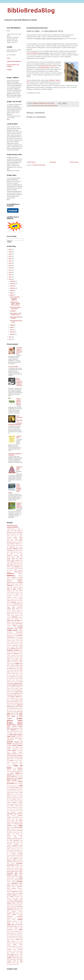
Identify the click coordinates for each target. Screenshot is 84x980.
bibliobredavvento (18, 572)
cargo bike (14, 601)
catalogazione (20, 607)
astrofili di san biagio (16, 554)
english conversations (12, 660)
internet (9, 755)
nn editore (17, 830)
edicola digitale (10, 657)
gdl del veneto (19, 685)
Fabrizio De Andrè (18, 672)
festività (12, 677)
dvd (22, 654)
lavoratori (21, 771)
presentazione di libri (13, 865)
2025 (10, 252)
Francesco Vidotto (11, 680)
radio (16, 878)
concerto (20, 625)
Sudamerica (10, 930)
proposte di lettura (12, 875)
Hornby (21, 731)
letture (21, 778)
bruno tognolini (19, 591)
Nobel (21, 830)
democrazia (9, 645)
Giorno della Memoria (17, 706)
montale (21, 822)
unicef (15, 949)
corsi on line (13, 639)
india (21, 747)
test (17, 936)
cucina (17, 640)
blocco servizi (10, 584)
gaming (17, 683)
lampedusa (9, 771)
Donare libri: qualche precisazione (15, 308)
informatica (9, 749)
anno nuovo (19, 547)
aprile (12, 327)
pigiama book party (11, 857)
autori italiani (17, 562)
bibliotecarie (9, 581)
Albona (16, 540)
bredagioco (9, 591)
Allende (19, 542)
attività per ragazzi (17, 559)
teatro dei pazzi (10, 931)
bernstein (21, 570)
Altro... (9, 119)
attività (21, 555)
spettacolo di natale (18, 921)
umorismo (20, 946)
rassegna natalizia (11, 882)
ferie (8, 675)
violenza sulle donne (17, 958)
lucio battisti (20, 797)
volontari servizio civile (17, 963)
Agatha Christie (18, 537)
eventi (21, 665)
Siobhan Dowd (19, 913)
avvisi (18, 564)
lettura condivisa (14, 778)
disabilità (13, 649)
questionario (13, 877)
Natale (20, 825)
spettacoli (55, 106)
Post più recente (31, 162)
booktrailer (10, 586)
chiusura (15, 617)
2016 (10, 272)
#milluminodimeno (11, 529)
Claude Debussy (14, 622)
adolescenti (9, 537)
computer (13, 624)
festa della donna (14, 675)
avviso (21, 564)
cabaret (34, 106)
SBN (21, 897)
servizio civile (20, 908)
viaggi (12, 954)
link (12, 794)
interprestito (14, 755)
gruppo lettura (15, 723)
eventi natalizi (16, 667)
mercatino (20, 815)
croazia (13, 640)
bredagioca (20, 589)
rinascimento (20, 888)
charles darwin (15, 614)
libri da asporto (15, 788)
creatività (9, 640)
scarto (17, 898)
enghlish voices (19, 658)
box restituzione (14, 587)
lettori (13, 777)
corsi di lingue (17, 637)
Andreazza (13, 545)
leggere (12, 773)
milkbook (13, 821)
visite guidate (12, 959)
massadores (20, 812)
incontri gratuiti (15, 744)
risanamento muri (12, 890)
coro (10, 635)
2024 (10, 254)
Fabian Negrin (16, 670)
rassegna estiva (19, 880)
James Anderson (19, 760)
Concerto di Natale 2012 (19, 468)
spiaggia (9, 923)
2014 (10, 277)
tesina (8, 936)
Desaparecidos (16, 645)
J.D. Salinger (17, 759)
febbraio (12, 332)
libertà (12, 786)
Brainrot (21, 587)
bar (8, 570)
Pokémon (9, 860)
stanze (16, 925)
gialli (16, 690)
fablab (12, 672)
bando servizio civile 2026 (17, 569)
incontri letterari (17, 745)
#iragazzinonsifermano (13, 527)
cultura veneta (10, 642)
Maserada (13, 812)
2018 (10, 268)
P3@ (19, 839)
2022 (10, 259)
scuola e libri (15, 903)
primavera (9, 868)
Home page (53, 162)
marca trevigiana (10, 804)
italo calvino (12, 759)
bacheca (21, 565)
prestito (13, 867)
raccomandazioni (10, 878)
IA (10, 733)
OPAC (15, 837)
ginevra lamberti (10, 693)
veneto (8, 954)
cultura (21, 640)
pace (21, 839)
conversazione (10, 632)
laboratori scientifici (11, 770)
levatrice (9, 786)
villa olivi (11, 956)
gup (19, 728)
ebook (21, 655)
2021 (10, 261)
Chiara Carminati (15, 615)
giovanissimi (20, 708)
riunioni (14, 892)
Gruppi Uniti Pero (14, 715)
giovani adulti (14, 708)
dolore (21, 650)
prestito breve (19, 867)
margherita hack (15, 807)
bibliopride (20, 574)
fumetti (21, 680)
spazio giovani (11, 920)
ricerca (8, 887)
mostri (12, 824)
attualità (17, 560)
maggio (12, 325)
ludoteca (14, 799)
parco (14, 842)
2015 (10, 275)
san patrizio (20, 895)
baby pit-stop (16, 565)
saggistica (14, 895)
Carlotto (8, 602)
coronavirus (19, 635)
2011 (10, 339)
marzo (12, 330)
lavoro (8, 773)
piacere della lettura (17, 855)
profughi (9, 870)
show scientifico (11, 911)
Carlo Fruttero (19, 601)
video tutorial (20, 954)
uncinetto (9, 949)
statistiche (20, 925)
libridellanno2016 (10, 792)
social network (11, 915)
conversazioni (19, 632)
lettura (8, 778)
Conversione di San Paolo (13, 634)
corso (17, 639)
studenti (21, 928)
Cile (19, 619)
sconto (8, 902)
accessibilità (20, 532)
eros (16, 662)
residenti (12, 885)
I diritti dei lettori (19, 437)
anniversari (12, 547)
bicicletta (20, 582)
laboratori (20, 768)
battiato (11, 570)
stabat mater (19, 923)
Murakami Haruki (18, 824)
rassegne (50, 106)
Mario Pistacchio (19, 809)
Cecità (21, 609)
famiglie (17, 673)
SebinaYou (20, 905)
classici (9, 622)
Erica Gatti (13, 662)
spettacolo (9, 921)
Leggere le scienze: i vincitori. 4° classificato (19, 505)
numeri (13, 834)
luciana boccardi (14, 797)
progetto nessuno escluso (16, 872)
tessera (11, 936)
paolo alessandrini (15, 840)
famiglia (13, 673)
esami (21, 662)
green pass (20, 711)
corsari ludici (10, 637)
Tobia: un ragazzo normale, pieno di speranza (19, 401)
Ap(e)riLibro (10, 549)
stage (13, 925)
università (20, 949)
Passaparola (9, 844)
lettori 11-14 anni (19, 777)
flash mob (16, 678)
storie (19, 926)
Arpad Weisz (13, 552)
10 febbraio (18, 529)
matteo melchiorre (18, 814)
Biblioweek (9, 582)
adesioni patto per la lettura (15, 536)
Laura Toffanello (15, 771)
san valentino (10, 897)
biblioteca (11, 575)
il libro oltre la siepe (15, 735)
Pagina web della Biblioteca (14, 61)
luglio (12, 293)
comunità (9, 625)
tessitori (15, 936)
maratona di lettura (17, 802)
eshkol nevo (9, 664)
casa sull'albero (19, 606)
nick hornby (12, 830)
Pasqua (21, 842)
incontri (10, 742)
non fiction (9, 832)
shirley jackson (16, 910)
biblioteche (20, 581)
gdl (14, 685)
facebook (9, 673)
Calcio (17, 594)
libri (21, 786)
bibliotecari (20, 579)
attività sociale (10, 560)
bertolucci (9, 572)
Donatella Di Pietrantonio (17, 652)
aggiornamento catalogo (12, 539)
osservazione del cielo (12, 839)
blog (17, 584)
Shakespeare (10, 910)
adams (8, 534)
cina (22, 619)
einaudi (15, 657)
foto (22, 678)
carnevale (13, 602)
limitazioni (17, 792)
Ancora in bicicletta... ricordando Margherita (15, 298)
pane (8, 840)
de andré (20, 644)
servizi (15, 908)
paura (21, 850)
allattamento (14, 542)
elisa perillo (20, 657)
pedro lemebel (10, 852)
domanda (9, 652)
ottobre (12, 286)
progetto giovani (14, 870)
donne (16, 654)
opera (21, 837)
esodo (14, 664)
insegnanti (20, 752)
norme (21, 832)
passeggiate (15, 845)
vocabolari (9, 961)
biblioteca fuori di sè (12, 579)
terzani (19, 935)
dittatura (17, 649)
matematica (10, 814)
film (17, 677)
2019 (10, 266)
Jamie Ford (9, 762)
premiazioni (19, 863)
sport (13, 923)
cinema (9, 620)
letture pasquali (14, 782)
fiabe (15, 677)
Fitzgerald (11, 678)
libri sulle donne (19, 791)
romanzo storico (15, 893)
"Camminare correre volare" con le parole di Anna (19, 351)
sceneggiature (10, 900)
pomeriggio (15, 862)
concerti (38, 106)
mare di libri (14, 806)
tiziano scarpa (16, 938)
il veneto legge (14, 738)
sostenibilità (20, 918)
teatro (21, 929)
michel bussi (15, 819)
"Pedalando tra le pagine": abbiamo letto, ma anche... (15, 304)
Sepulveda (20, 906)
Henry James (20, 730)
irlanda (8, 757)
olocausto (9, 837)
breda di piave (11, 589)
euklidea (17, 665)
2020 (10, 263)
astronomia (9, 555)
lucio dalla (9, 799)
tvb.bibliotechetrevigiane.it (12, 946)
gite (8, 710)
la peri (15, 768)
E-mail (8, 58)
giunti (13, 711)
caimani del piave (11, 594)
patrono (11, 847)
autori (12, 562)
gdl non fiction (11, 687)
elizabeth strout (10, 658)
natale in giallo (10, 827)
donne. (19, 654)
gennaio (12, 334)
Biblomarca (15, 582)
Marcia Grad (17, 804)
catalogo (9, 609)
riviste (17, 892)
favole (21, 673)
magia (16, 801)
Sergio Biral (10, 908)
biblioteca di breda (17, 577)
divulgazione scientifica (13, 650)
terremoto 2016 (13, 935)
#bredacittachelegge (12, 526)
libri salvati (13, 791)
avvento (15, 564)
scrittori (12, 902)
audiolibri (9, 562)
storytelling (16, 928)
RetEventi (16, 885)
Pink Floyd (10, 859)
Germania (12, 690)
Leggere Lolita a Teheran (17, 775)
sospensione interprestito (15, 916)
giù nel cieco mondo (14, 710)
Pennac (15, 852)
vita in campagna (19, 959)
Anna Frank (18, 545)
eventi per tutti (10, 670)
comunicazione (19, 624)
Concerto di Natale (13, 367)
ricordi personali (11, 888)
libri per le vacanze (17, 789)
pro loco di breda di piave (17, 868)
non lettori (14, 832)
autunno (11, 564)
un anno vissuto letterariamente (15, 948)
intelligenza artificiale (12, 754)
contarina (21, 631)
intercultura (20, 754)
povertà (13, 863)
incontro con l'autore (13, 747)
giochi (16, 693)
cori (8, 635)
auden (21, 560)
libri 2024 (9, 788)
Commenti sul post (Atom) (39, 165)
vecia (21, 953)
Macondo (12, 801)
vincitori (9, 958)
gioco (13, 698)
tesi (22, 935)
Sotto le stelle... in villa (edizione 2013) (16, 314)
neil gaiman (13, 829)
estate (17, 663)
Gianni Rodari (19, 692)
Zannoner (17, 964)
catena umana (15, 609)
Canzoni (9, 600)
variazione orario (15, 953)
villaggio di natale (19, 956)
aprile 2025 (18, 550)
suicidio (16, 930)
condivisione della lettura (15, 629)
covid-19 (20, 639)
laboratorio (20, 770)
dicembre (13, 281)
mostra (8, 824)
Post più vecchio (74, 162)
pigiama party (19, 857)
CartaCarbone (17, 604)
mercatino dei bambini (13, 817)
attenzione (16, 555)
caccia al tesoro (19, 592)
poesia (15, 858)
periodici (21, 853)
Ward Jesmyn (10, 964)
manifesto (9, 802)
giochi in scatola (15, 697)
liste (14, 794)
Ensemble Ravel (45, 68)
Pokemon (20, 859)
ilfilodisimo (20, 738)
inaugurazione (10, 740)
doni (13, 654)
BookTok (21, 584)
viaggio (15, 954)
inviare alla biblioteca (33, 53)
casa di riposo (13, 606)
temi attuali (17, 933)
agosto (12, 290)
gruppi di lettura (15, 713)
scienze (21, 900)
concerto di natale (11, 627)
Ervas (18, 662)
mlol (17, 820)
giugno (12, 295)
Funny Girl (13, 682)
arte (18, 552)
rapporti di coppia (11, 880)
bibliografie (10, 573)
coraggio (21, 634)
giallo (19, 690)
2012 (10, 337)
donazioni (9, 654)
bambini (17, 567)
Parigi (17, 842)
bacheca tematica (11, 567)
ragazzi (21, 878)
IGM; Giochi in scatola (16, 733)
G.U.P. (17, 682)
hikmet (8, 731)
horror (8, 733)
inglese (14, 750)
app (14, 550)
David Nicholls (14, 644)
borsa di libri (16, 586)
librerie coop (16, 786)
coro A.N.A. (14, 635)
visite (8, 959)
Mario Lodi (12, 809)
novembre (13, 284)
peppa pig (19, 852)
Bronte (14, 591)
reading (8, 883)
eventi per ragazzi (19, 668)
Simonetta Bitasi (11, 913)
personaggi (9, 855)
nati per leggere (18, 827)
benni (16, 570)
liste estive (18, 794)
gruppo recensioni (12, 727)
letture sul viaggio (19, 784)
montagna (17, 822)
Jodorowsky (15, 764)
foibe (19, 678)
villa (8, 956)
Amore (17, 544)
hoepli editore (16, 731)
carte (21, 604)
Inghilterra (9, 750)
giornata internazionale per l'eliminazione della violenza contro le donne (15, 703)
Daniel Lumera (16, 642)
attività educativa (11, 557)
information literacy (18, 749)
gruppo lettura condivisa (15, 725)
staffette (9, 925)
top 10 (13, 940)
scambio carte (10, 898)
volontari (9, 963)
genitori (17, 688)
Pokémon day (16, 860)
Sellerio (8, 906)
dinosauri (9, 649)
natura (8, 829)
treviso (15, 944)
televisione (12, 933)
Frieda (17, 680)
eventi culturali (10, 667)
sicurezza (20, 911)
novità (8, 834)
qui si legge (19, 877)
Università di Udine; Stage (13, 951)
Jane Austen (16, 762)
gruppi (8, 713)
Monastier (12, 822)
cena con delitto (11, 610)
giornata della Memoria (13, 701)
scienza (16, 900)
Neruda (18, 829)
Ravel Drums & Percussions (49, 66)
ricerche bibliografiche (17, 887)
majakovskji (20, 801)
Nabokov (15, 826)
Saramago (17, 897)
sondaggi (21, 915)
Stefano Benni (10, 926)
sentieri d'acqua (14, 906)
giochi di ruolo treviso (15, 695)
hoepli (11, 731)
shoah (21, 910)
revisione (21, 885)
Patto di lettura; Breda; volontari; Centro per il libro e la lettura (15, 849)
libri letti (11, 789)
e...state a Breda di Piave (13, 655)
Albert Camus (10, 540)
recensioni (14, 883)
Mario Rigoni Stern (11, 811)
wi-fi (14, 964)
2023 (10, 256)
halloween (13, 730)
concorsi (20, 627)
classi (21, 620)
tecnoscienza (17, 931)
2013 (10, 279)
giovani (8, 708)
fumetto (8, 682)
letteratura (9, 777)
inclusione (20, 740)
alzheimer (13, 544)
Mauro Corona (11, 816)
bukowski (9, 592)
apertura (15, 549)
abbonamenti (14, 532)
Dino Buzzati (19, 647)
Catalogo (9, 70)
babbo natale (10, 565)
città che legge (15, 620)
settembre (13, 288)
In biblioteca (13, 311)
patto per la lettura (15, 850)
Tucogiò (21, 944)
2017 (10, 270)
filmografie (20, 677)
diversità (21, 649)
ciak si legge (14, 619)
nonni (18, 832)
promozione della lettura (15, 873)
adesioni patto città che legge (16, 534)
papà (11, 842)
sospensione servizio (12, 918)
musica (9, 825)
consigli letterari (12, 630)
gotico (15, 711)
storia (16, 926)
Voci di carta (18, 961)
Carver (8, 606)
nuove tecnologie (18, 835)
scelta (21, 898)
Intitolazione (20, 755)
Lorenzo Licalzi (16, 796)
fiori (8, 678)
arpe (16, 552)
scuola (16, 902)
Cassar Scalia (11, 607)
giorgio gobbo (19, 700)
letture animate (44, 106)
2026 (10, 249)
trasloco (8, 944)
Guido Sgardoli (14, 728)
